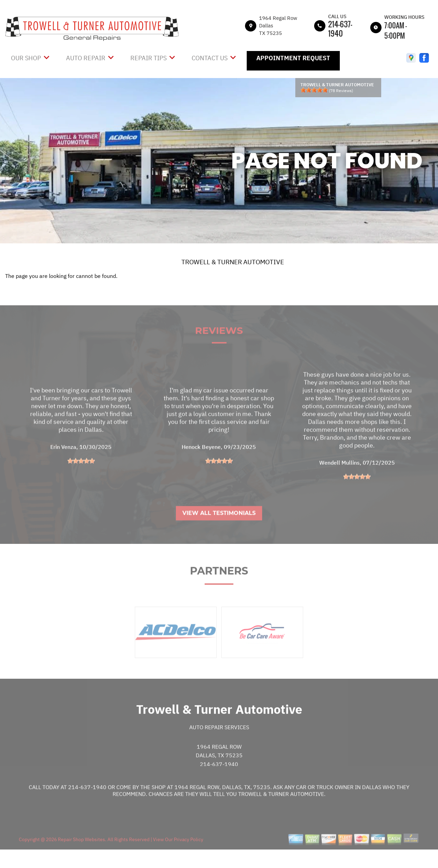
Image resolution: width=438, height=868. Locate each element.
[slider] (314, 90)
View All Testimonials (219, 528)
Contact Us (210, 58)
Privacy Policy (189, 854)
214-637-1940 (340, 29)
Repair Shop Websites (81, 854)
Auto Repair (86, 58)
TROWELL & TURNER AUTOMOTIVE (233, 262)
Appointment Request (293, 58)
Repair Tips (149, 58)
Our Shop (26, 58)
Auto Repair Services (219, 742)
